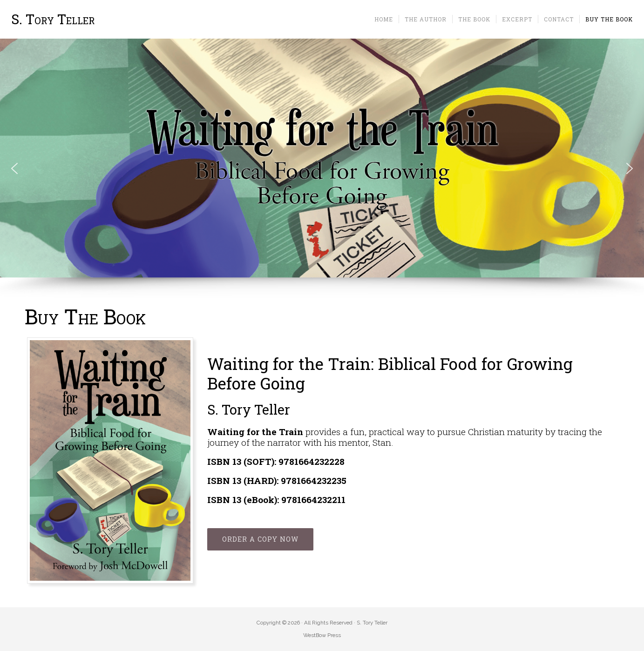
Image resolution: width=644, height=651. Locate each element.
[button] (14, 168)
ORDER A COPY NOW (260, 539)
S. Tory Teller (53, 19)
